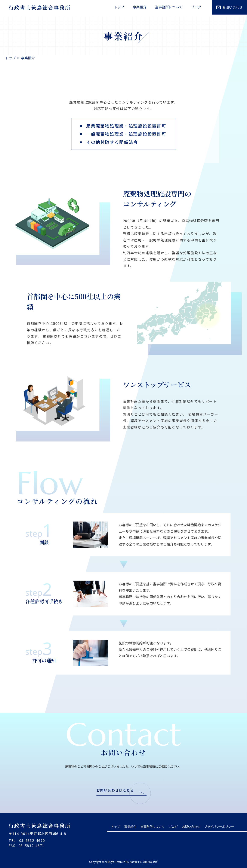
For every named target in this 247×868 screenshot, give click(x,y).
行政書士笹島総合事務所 (40, 7)
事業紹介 (130, 826)
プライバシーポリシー (219, 826)
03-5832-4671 (32, 846)
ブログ (173, 826)
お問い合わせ (229, 7)
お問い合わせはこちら (115, 790)
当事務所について (152, 826)
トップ (115, 826)
